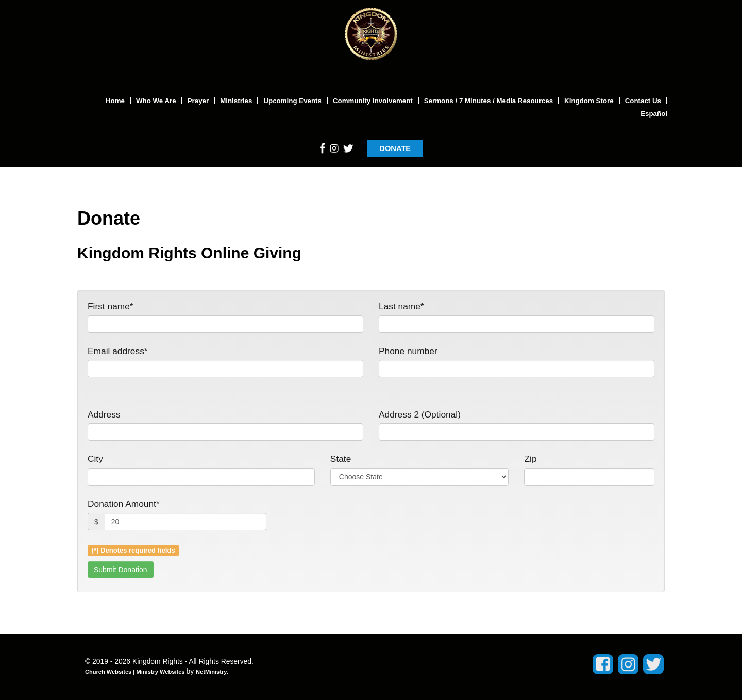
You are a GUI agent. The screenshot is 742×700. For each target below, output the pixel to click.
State (341, 459)
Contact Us (643, 101)
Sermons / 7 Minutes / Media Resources (488, 101)
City (95, 459)
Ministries (236, 101)
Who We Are (156, 101)
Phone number (408, 351)
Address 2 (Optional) (420, 414)
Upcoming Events (292, 101)
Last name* (401, 306)
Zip (530, 459)
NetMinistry (211, 672)
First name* (111, 306)
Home (115, 101)
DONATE (395, 148)
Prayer (198, 101)
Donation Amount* (124, 504)
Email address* (118, 351)
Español (654, 114)
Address (104, 414)
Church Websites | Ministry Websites (136, 672)
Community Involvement (373, 101)
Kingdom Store (589, 101)
